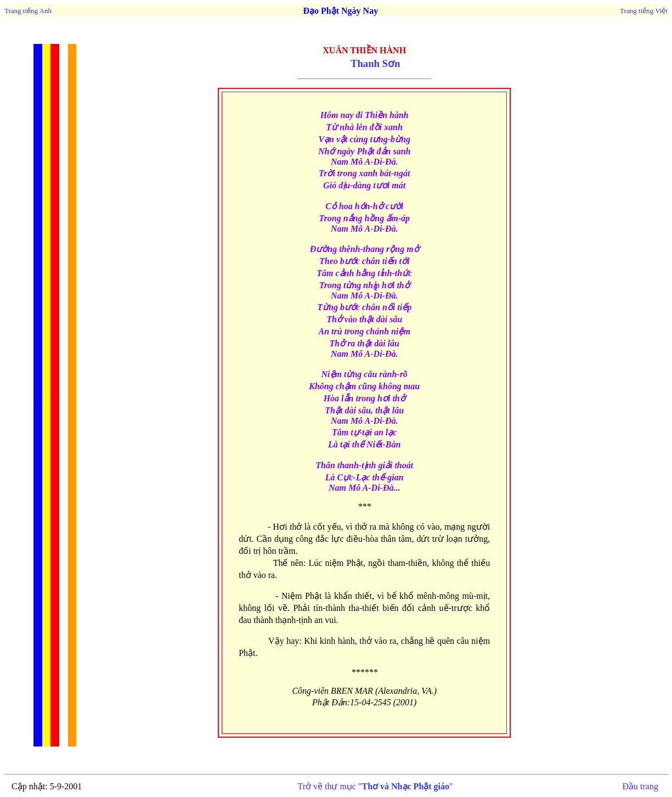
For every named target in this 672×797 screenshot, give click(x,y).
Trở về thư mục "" (375, 786)
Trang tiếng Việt (644, 11)
